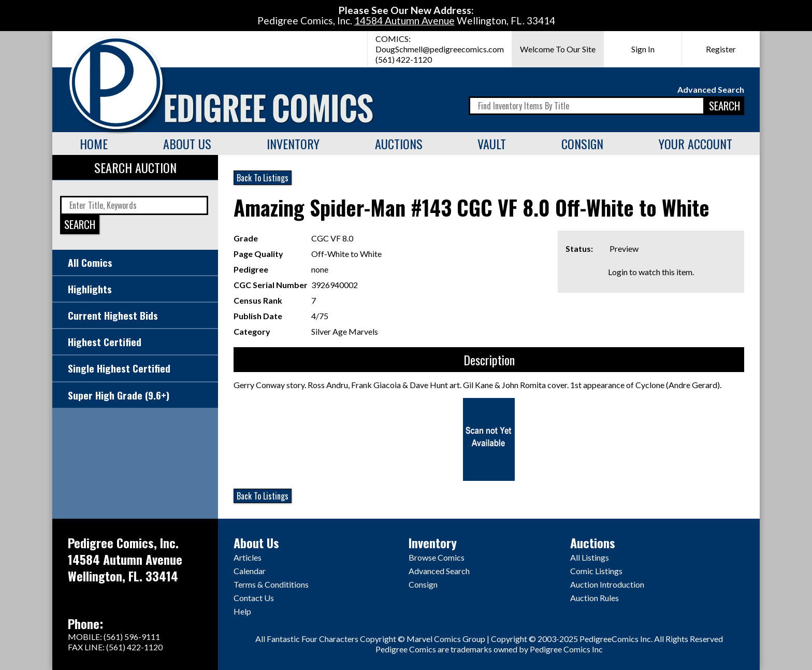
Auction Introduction (607, 584)
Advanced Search (711, 89)
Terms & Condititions (271, 584)
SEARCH (724, 105)
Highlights (90, 289)
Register (721, 49)
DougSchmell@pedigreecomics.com (440, 49)
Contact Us (254, 598)
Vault (492, 144)
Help (242, 611)
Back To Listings (263, 178)
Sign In (643, 49)
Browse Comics (437, 557)
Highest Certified (105, 342)
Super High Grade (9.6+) (119, 395)
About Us (187, 144)
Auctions (399, 144)
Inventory (293, 144)
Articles (248, 557)
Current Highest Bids (113, 315)
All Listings (590, 557)
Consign (582, 144)
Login (618, 272)
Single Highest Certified (119, 368)
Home (94, 144)
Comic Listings (596, 571)
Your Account (695, 144)
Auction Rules (594, 598)
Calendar (250, 571)
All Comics (90, 262)
